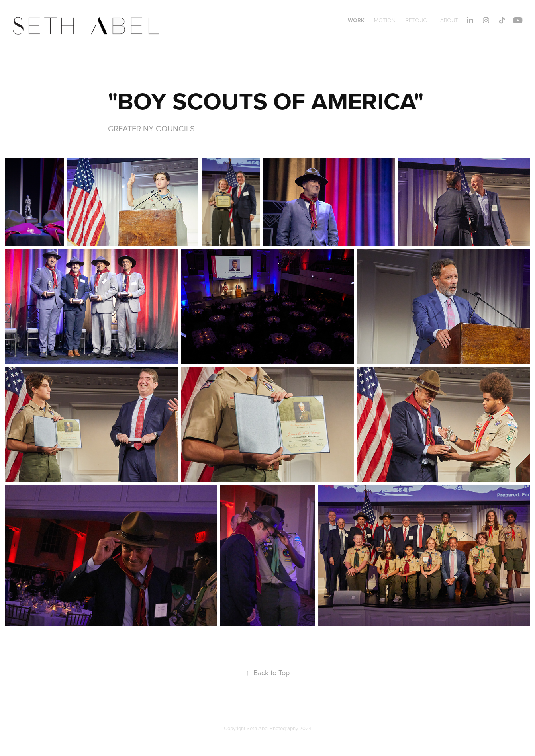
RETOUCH (418, 20)
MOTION (385, 20)
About (449, 20)
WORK (356, 20)
